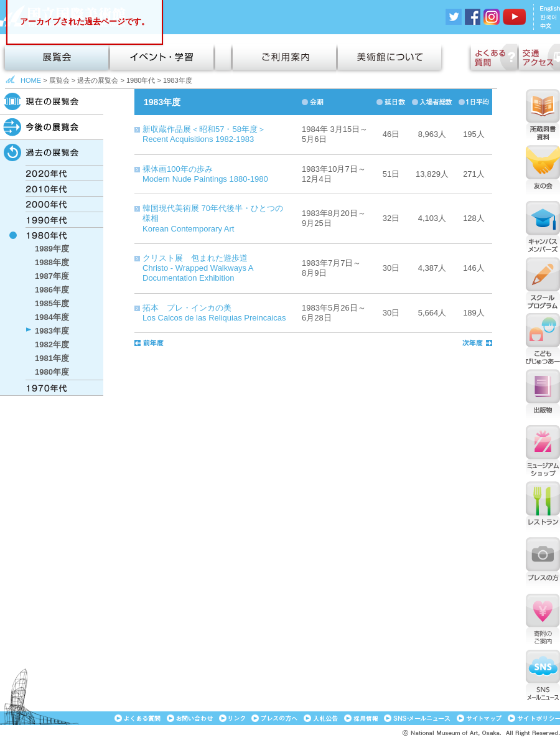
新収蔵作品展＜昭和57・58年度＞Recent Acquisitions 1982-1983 (204, 134)
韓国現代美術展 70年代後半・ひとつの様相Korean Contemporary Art (213, 218)
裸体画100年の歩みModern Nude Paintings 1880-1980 (205, 174)
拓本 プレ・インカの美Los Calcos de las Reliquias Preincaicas (214, 313)
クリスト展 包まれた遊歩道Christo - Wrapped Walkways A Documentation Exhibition (198, 268)
